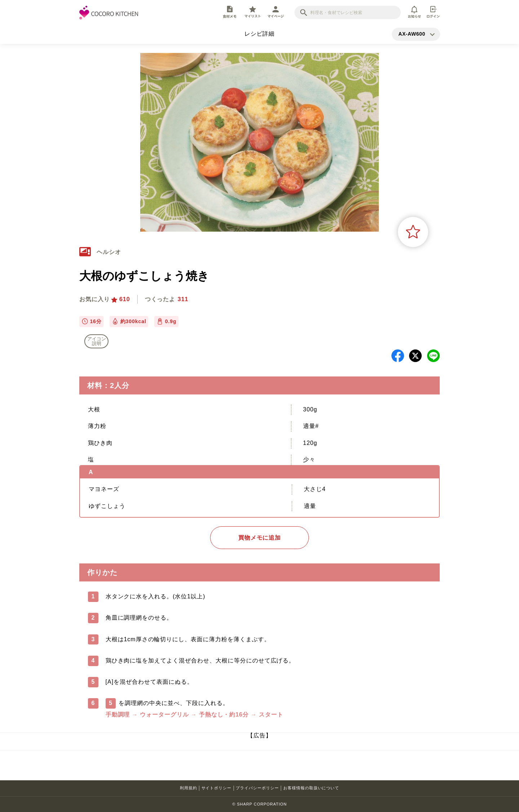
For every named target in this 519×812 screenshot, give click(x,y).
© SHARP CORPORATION (259, 804)
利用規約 (188, 788)
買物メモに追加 (260, 538)
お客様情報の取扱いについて (311, 788)
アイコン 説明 (97, 341)
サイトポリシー (217, 788)
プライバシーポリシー (257, 788)
